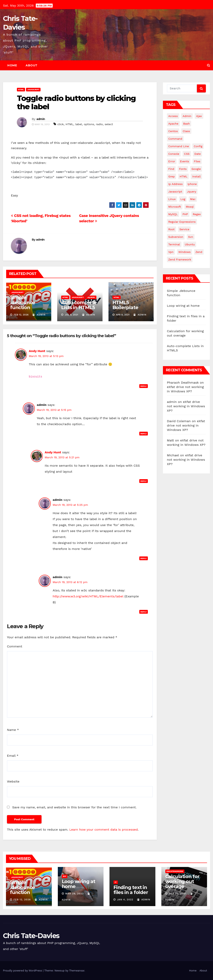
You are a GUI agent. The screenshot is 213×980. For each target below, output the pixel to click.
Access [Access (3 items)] (173, 116)
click (61, 124)
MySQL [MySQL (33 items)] (173, 214)
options (89, 124)
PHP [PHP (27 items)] (185, 214)
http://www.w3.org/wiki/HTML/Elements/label (88, 596)
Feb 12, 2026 (22, 900)
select (109, 124)
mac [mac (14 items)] (193, 199)
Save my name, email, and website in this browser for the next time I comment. (74, 807)
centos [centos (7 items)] (173, 131)
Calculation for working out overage (182, 881)
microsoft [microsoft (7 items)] (175, 207)
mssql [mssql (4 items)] (190, 207)
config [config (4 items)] (198, 146)
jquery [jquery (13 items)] (192, 192)
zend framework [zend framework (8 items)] (180, 259)
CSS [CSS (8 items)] (187, 154)
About (32, 65)
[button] (209, 65)
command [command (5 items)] (175, 139)
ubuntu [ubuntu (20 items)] (190, 244)
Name (13, 730)
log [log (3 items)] (183, 199)
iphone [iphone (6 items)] (192, 184)
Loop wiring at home (183, 306)
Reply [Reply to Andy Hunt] (144, 386)
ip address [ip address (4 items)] (175, 184)
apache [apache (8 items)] (173, 124)
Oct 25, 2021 (177, 894)
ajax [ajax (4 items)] (199, 116)
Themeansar (77, 971)
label (79, 124)
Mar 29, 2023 (74, 894)
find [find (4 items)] (171, 169)
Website (13, 781)
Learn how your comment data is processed (104, 830)
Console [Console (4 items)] (174, 154)
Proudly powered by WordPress (23, 971)
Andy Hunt (37, 351)
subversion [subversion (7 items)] (176, 237)
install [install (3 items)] (196, 176)
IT (116, 882)
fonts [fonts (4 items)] (183, 169)
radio (99, 124)
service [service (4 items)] (184, 229)
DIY (65, 876)
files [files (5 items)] (197, 161)
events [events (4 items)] (185, 161)
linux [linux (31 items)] (172, 199)
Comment (15, 646)
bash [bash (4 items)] (186, 124)
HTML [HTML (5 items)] (183, 176)
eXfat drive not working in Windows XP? (186, 406)
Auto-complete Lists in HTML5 (79, 305)
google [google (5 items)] (196, 169)
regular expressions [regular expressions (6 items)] (182, 222)
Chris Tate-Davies (31, 936)
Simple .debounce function (23, 302)
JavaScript (33, 89)
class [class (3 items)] (186, 131)
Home (12, 65)
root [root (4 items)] (171, 229)
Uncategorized (175, 871)
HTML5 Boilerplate (125, 305)
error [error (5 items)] (172, 161)
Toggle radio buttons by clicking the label (76, 102)
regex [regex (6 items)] (197, 214)
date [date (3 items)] (198, 154)
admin (41, 119)
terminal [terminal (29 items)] (174, 244)
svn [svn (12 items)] (191, 237)
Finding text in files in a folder (131, 890)
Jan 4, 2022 (125, 900)
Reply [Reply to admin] (144, 434)
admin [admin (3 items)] (187, 116)
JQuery (91, 297)
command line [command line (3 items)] (179, 146)
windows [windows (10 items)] (185, 252)
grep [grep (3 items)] (171, 176)
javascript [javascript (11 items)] (175, 192)
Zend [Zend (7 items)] (199, 252)
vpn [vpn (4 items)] (171, 252)
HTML (21, 89)
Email (13, 756)
